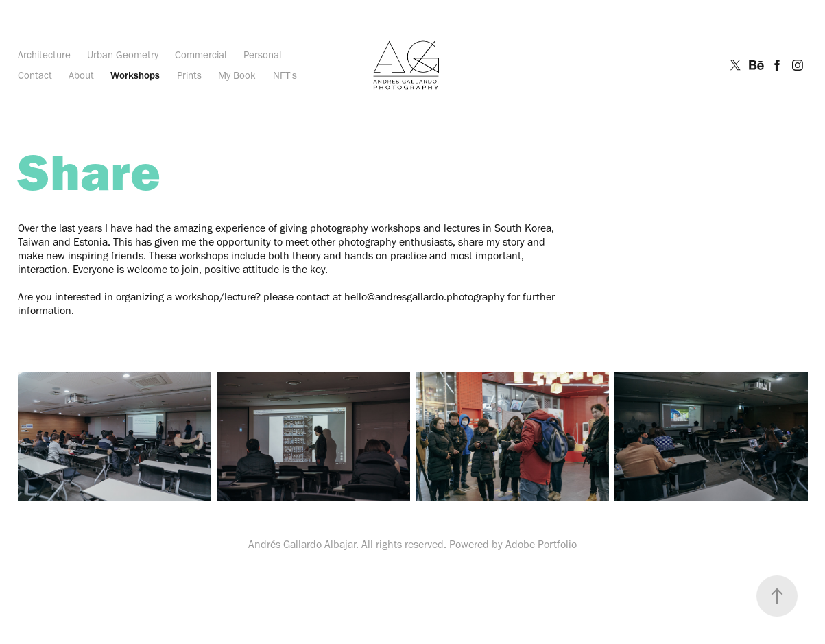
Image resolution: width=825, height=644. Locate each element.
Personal (262, 55)
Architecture (44, 55)
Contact (35, 75)
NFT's (285, 75)
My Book (237, 75)
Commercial (201, 55)
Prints (189, 75)
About (81, 75)
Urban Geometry (123, 55)
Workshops (135, 75)
